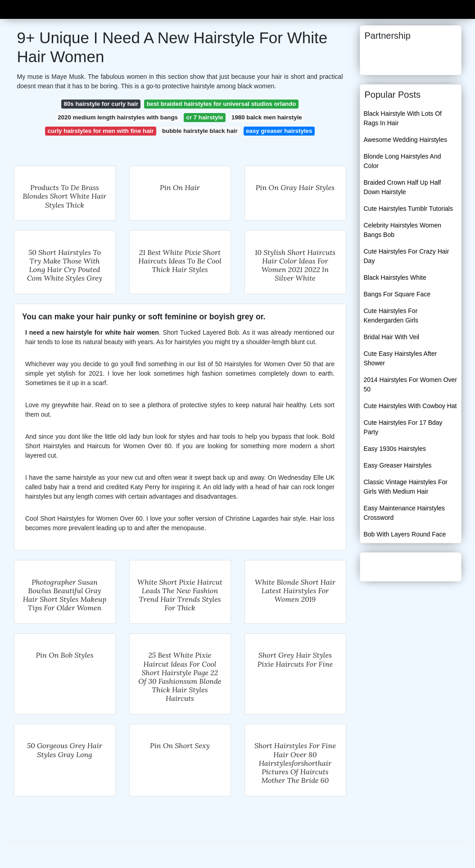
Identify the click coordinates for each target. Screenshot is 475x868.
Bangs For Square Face (397, 294)
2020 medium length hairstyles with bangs (118, 117)
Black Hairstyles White (395, 277)
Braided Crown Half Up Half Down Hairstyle (403, 187)
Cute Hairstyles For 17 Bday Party (403, 427)
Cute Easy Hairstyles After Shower (400, 358)
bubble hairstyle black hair (200, 131)
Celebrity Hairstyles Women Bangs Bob (403, 230)
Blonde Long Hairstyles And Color (403, 161)
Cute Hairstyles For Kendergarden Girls (391, 316)
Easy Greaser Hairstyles (398, 465)
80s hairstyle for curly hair (101, 104)
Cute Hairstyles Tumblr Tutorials (408, 209)
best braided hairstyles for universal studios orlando (222, 104)
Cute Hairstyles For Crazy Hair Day (407, 256)
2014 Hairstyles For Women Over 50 (410, 384)
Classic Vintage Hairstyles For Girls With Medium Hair (406, 487)
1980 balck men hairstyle (267, 117)
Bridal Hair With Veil (392, 337)
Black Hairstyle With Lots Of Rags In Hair (403, 118)
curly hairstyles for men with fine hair (101, 131)
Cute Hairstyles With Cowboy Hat (410, 406)
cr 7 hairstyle (204, 117)
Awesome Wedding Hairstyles (405, 140)
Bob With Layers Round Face (405, 534)
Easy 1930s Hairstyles (395, 449)
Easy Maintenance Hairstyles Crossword (405, 513)
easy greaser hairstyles (279, 131)
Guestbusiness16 (43, 8)
